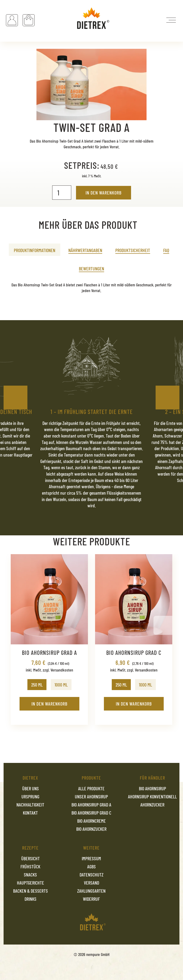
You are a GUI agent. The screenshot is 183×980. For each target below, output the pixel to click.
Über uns (30, 788)
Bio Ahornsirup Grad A (91, 805)
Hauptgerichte (30, 883)
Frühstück (30, 866)
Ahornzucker (152, 805)
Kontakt (30, 813)
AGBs (91, 866)
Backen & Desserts (30, 891)
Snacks (30, 875)
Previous (15, 398)
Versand (91, 883)
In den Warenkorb (104, 193)
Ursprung (30, 796)
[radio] (37, 685)
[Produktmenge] (62, 193)
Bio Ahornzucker (91, 829)
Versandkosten (62, 670)
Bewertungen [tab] (91, 269)
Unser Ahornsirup (91, 796)
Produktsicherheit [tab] (133, 250)
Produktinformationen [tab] (35, 250)
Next (168, 398)
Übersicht (30, 858)
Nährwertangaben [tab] (85, 250)
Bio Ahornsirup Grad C (91, 813)
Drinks (30, 899)
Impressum (91, 858)
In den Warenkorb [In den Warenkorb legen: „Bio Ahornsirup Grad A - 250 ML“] (49, 704)
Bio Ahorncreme (91, 821)
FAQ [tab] (166, 250)
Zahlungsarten (91, 891)
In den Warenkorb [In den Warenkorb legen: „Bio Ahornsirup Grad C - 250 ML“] (134, 704)
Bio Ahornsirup (152, 788)
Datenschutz (91, 875)
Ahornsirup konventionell (152, 796)
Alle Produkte (91, 788)
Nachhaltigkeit (30, 805)
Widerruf (91, 899)
